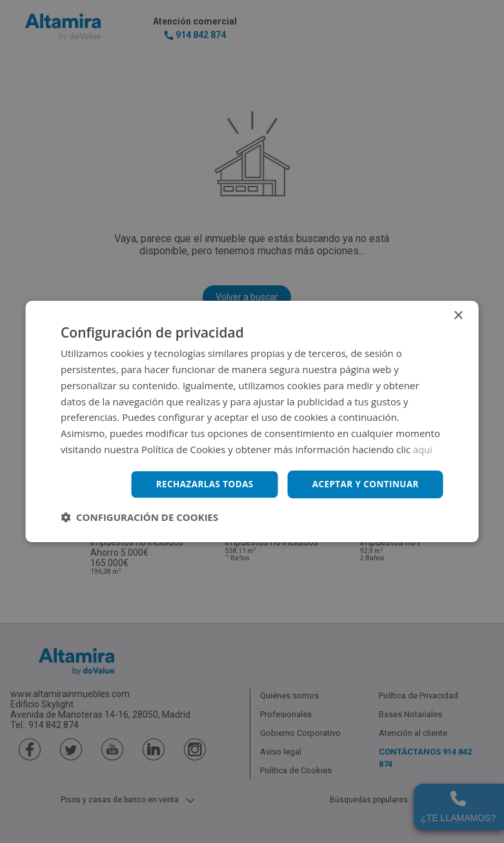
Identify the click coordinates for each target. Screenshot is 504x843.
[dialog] (252, 421)
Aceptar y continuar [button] (364, 484)
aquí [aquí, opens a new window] (423, 449)
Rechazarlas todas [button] (199, 484)
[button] (139, 518)
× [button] (458, 315)
